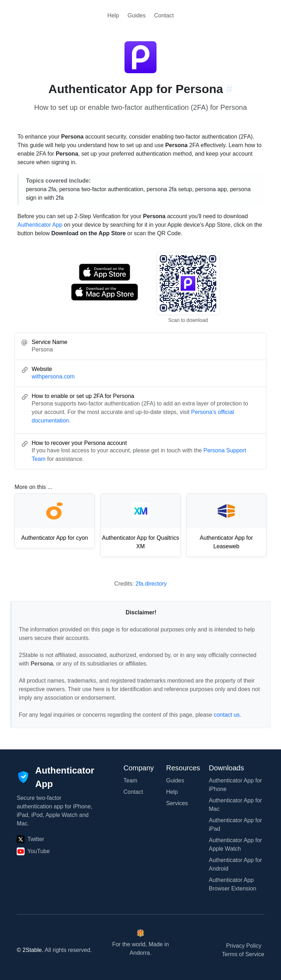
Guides (137, 15)
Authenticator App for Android (235, 864)
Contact (164, 15)
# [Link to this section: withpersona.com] (229, 89)
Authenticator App (40, 225)
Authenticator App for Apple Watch (235, 844)
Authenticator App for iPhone (235, 785)
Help (113, 15)
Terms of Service (243, 954)
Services (177, 803)
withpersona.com (53, 376)
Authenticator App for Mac (235, 805)
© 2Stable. (30, 950)
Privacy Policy (244, 946)
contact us (227, 715)
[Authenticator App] (55, 777)
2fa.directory (151, 584)
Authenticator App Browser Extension (232, 884)
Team (130, 780)
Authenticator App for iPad (235, 825)
